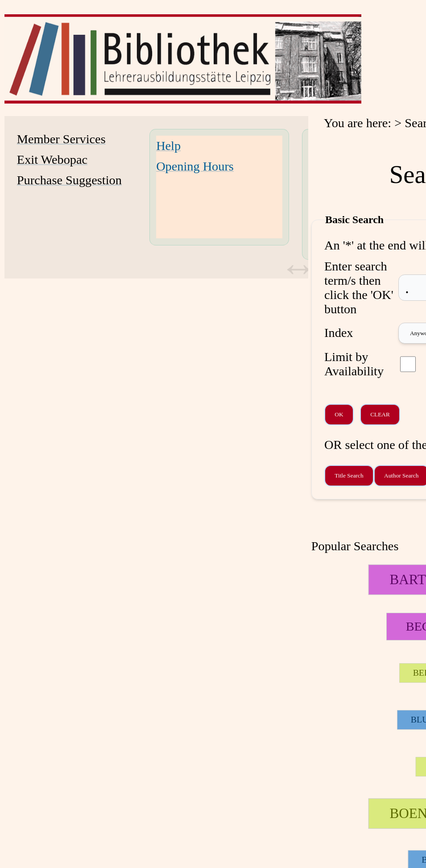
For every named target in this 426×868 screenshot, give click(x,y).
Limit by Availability (354, 364)
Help (168, 146)
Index (339, 333)
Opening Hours (195, 166)
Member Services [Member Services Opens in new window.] (61, 139)
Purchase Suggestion (69, 180)
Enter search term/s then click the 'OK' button (359, 288)
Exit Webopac (52, 160)
